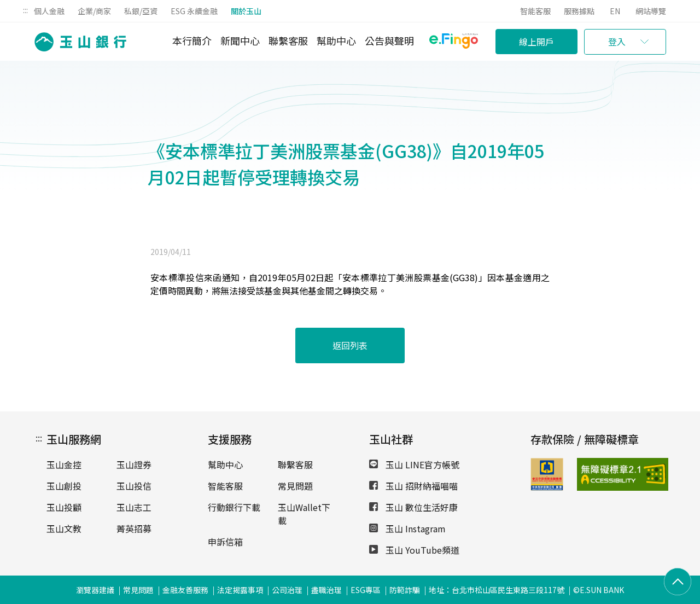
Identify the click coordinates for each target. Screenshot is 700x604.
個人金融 (49, 11)
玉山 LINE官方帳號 (414, 464)
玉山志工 (134, 507)
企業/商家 (94, 11)
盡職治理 (326, 590)
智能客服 (535, 11)
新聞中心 (240, 40)
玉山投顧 (64, 507)
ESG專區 (366, 590)
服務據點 (579, 11)
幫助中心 (336, 40)
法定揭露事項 (240, 590)
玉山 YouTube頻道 (414, 550)
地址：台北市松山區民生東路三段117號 (497, 590)
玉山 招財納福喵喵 (413, 486)
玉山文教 (64, 528)
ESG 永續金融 (194, 11)
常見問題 (295, 486)
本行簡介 (192, 40)
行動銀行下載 (234, 507)
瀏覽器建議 (95, 590)
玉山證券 (134, 464)
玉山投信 (134, 486)
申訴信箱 (225, 542)
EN (615, 11)
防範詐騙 (405, 590)
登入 (617, 42)
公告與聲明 (389, 40)
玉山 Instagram (407, 528)
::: (25, 10)
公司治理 (287, 590)
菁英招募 (134, 528)
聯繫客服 (288, 40)
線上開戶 (536, 42)
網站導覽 (651, 11)
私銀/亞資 (141, 11)
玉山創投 (64, 486)
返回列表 (350, 345)
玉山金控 (64, 464)
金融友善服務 (185, 590)
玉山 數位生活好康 (413, 507)
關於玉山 (246, 11)
